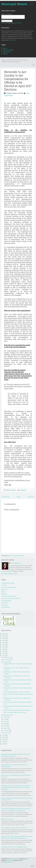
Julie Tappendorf (16, 563)
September (7, 715)
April (5, 726)
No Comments (23, 490)
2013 (3, 739)
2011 (3, 744)
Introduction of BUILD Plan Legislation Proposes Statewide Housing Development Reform (17, 837)
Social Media (6, 607)
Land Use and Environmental (11, 598)
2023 (3, 640)
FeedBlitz (18, 23)
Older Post (31, 497)
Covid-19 (4, 585)
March (6, 728)
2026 (3, 634)
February (6, 730)
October (6, 662)
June (5, 722)
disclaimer (13, 40)
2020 (3, 647)
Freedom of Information (9, 596)
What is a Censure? (7, 819)
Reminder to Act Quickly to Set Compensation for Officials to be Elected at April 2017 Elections (18, 81)
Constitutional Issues (8, 583)
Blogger (27, 859)
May (5, 724)
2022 (3, 643)
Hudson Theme (10, 860)
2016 (3, 656)
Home (5, 48)
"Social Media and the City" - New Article (14, 828)
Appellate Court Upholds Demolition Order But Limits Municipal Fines (16, 755)
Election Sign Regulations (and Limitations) (17, 710)
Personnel (13, 490)
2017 (3, 654)
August (6, 717)
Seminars (4, 605)
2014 (3, 737)
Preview (4, 23)
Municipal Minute (14, 4)
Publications (7, 52)
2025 (3, 636)
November (7, 660)
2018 (3, 651)
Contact (5, 54)
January (6, 732)
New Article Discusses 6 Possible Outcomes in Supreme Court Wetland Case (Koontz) (16, 809)
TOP (33, 866)
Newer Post (5, 497)
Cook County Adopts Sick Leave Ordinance (17, 692)
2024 (3, 638)
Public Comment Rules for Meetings (15, 712)
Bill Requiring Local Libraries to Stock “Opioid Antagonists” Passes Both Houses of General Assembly (16, 788)
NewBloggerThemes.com (7, 862)
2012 (3, 742)
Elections (4, 590)
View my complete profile (9, 574)
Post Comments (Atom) (17, 556)
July (5, 719)
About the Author (8, 50)
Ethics (3, 592)
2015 (3, 735)
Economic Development (9, 587)
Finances (8, 490)
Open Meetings (6, 601)
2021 (3, 645)
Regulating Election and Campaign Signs (14, 847)
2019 (3, 649)
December (7, 658)
